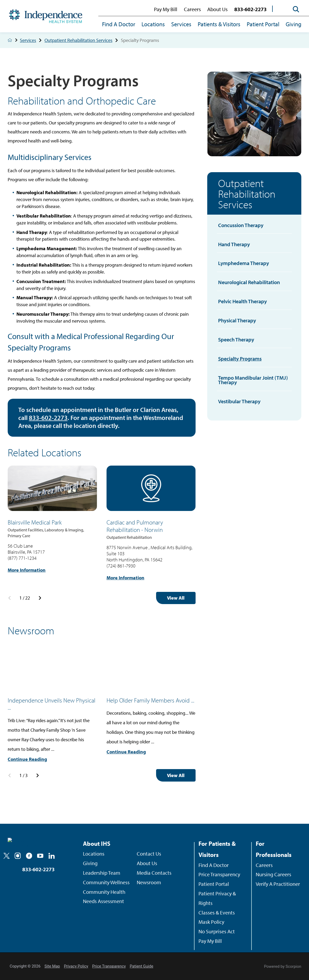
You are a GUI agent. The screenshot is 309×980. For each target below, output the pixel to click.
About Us (217, 9)
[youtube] (40, 856)
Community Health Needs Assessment (104, 897)
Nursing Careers (273, 874)
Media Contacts (154, 873)
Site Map (52, 966)
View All (176, 598)
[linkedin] (52, 856)
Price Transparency (219, 874)
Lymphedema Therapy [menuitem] (244, 263)
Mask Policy (211, 922)
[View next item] (40, 598)
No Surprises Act (217, 931)
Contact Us (149, 854)
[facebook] (29, 856)
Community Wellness (106, 882)
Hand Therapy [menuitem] (234, 244)
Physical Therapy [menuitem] (237, 320)
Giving (293, 24)
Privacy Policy (76, 966)
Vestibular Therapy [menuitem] (239, 401)
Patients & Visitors (219, 24)
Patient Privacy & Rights (217, 898)
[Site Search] (294, 9)
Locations (153, 24)
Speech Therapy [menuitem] (236, 339)
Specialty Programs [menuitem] (240, 359)
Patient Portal (263, 24)
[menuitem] (120, 25)
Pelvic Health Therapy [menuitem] (242, 301)
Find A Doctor (119, 24)
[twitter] (6, 856)
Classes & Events (217, 912)
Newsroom (149, 882)
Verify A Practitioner (278, 884)
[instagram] (18, 856)
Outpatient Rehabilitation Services (83, 40)
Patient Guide (141, 966)
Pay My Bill (166, 9)
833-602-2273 (250, 9)
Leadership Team (102, 873)
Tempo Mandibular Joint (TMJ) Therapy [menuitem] (253, 380)
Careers (192, 9)
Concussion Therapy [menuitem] (241, 225)
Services (181, 24)
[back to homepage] (10, 40)
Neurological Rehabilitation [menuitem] (249, 282)
